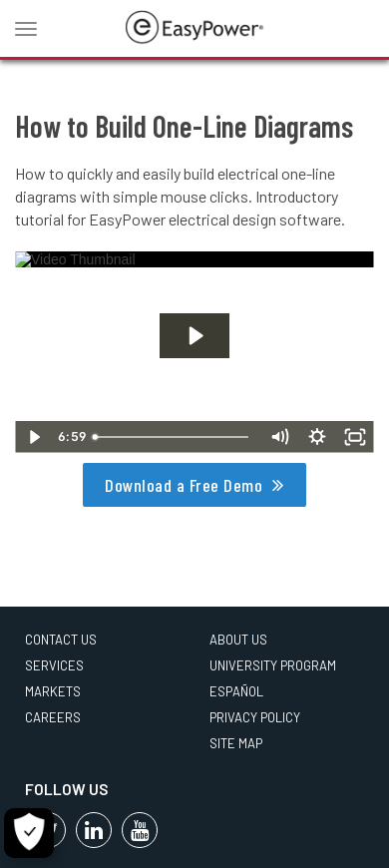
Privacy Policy (255, 717)
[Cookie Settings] (29, 833)
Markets (53, 691)
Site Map (236, 743)
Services (54, 665)
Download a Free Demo (184, 485)
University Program (273, 665)
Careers (53, 717)
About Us (238, 640)
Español (236, 691)
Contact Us (61, 640)
